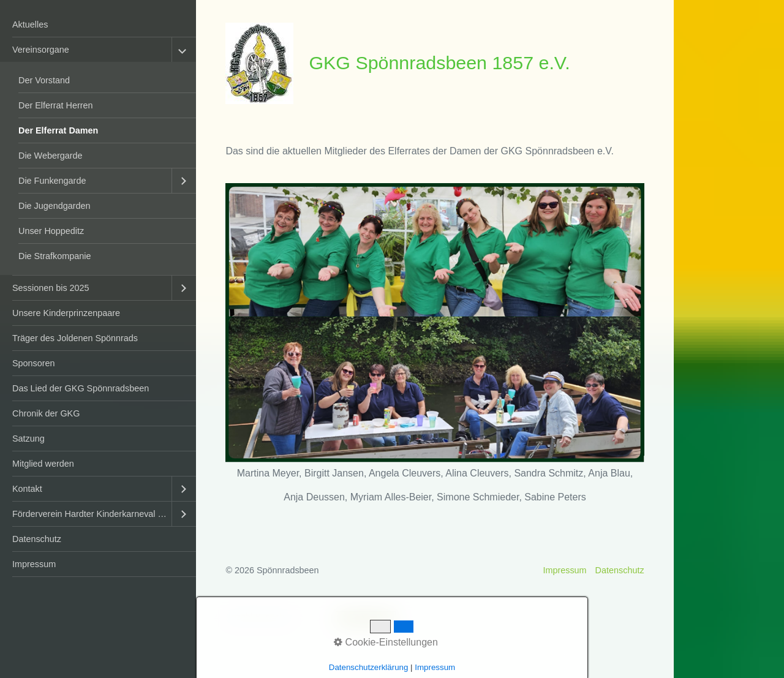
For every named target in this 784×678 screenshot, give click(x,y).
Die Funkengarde (52, 181)
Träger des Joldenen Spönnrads (75, 338)
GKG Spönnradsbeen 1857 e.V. (439, 62)
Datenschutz (37, 539)
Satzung (28, 439)
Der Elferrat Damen (58, 130)
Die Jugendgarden (55, 206)
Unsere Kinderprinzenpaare (66, 313)
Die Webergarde (51, 156)
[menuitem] (98, 25)
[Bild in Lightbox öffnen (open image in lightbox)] (435, 323)
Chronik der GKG (46, 413)
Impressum (34, 564)
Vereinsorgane (41, 50)
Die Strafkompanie (55, 256)
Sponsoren (34, 363)
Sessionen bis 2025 (51, 288)
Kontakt (27, 489)
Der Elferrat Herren (56, 105)
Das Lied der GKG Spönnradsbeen (81, 388)
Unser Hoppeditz (51, 231)
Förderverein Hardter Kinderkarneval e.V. (92, 514)
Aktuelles (30, 24)
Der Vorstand (44, 80)
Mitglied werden (43, 464)
